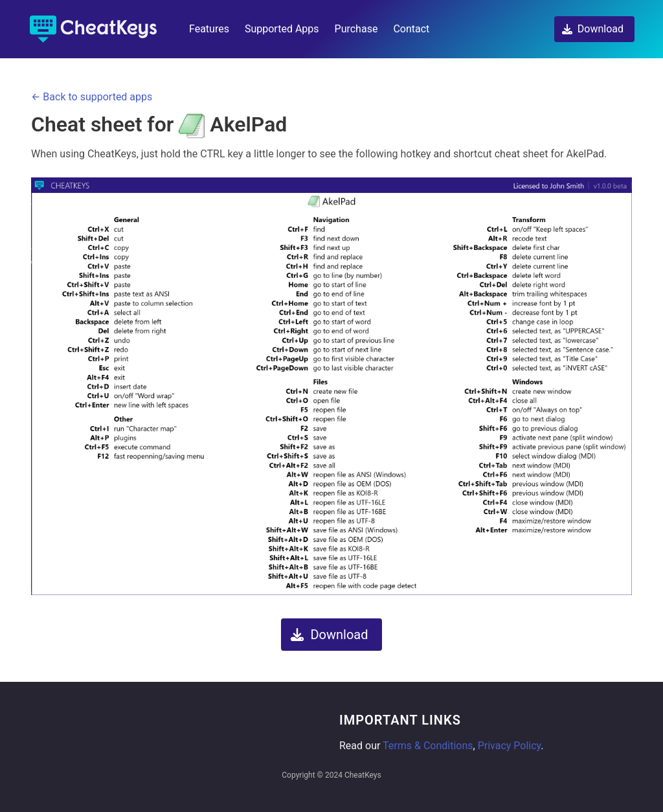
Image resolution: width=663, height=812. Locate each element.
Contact (411, 29)
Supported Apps (282, 29)
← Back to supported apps (92, 97)
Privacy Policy (510, 746)
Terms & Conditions (428, 746)
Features (209, 29)
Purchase (356, 29)
